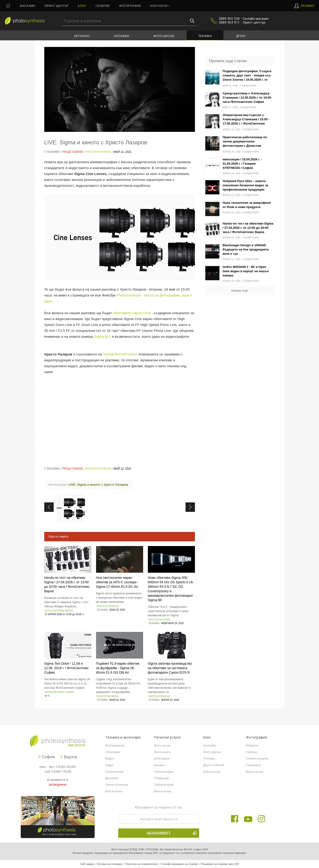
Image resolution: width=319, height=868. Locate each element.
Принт (57, 6)
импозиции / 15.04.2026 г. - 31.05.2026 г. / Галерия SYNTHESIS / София (242, 164)
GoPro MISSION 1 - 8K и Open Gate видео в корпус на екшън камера (246, 271)
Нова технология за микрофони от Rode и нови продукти (247, 205)
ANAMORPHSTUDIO (120, 354)
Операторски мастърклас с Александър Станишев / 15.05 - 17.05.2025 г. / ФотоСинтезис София (246, 120)
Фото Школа (164, 36)
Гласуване (253, 765)
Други (241, 36)
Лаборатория (164, 785)
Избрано (252, 745)
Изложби (121, 36)
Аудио (110, 765)
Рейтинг (252, 752)
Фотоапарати (115, 745)
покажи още (239, 290)
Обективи (113, 752)
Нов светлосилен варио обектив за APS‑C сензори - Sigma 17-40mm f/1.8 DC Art (117, 582)
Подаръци (161, 778)
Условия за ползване (110, 864)
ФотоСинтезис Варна (59, 611)
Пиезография (164, 772)
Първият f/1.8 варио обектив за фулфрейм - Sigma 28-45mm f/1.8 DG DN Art (118, 668)
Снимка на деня (257, 758)
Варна (69, 757)
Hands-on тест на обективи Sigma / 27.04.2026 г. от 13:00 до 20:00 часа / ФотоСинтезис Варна (248, 228)
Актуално (82, 36)
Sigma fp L (103, 336)
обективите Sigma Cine (132, 313)
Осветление (114, 772)
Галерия (103, 6)
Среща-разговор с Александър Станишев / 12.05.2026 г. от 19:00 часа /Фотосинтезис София (247, 98)
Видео (110, 758)
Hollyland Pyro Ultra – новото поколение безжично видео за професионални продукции (246, 185)
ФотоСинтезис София (59, 692)
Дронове (112, 778)
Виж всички (114, 791)
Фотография (130, 6)
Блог (82, 6)
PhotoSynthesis (98, 152)
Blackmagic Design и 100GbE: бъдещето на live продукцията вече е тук (246, 249)
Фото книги (162, 752)
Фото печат (162, 745)
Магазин (27, 6)
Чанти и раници (117, 785)
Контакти (159, 6)
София (46, 757)
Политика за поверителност (142, 864)
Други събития (214, 765)
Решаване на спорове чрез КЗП (220, 864)
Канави (159, 765)
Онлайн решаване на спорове (180, 864)
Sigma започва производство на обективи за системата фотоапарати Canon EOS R (170, 668)
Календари (162, 758)
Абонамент (172, 833)
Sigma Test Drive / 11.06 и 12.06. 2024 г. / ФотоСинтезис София (67, 668)
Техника (205, 36)
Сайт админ (87, 864)
